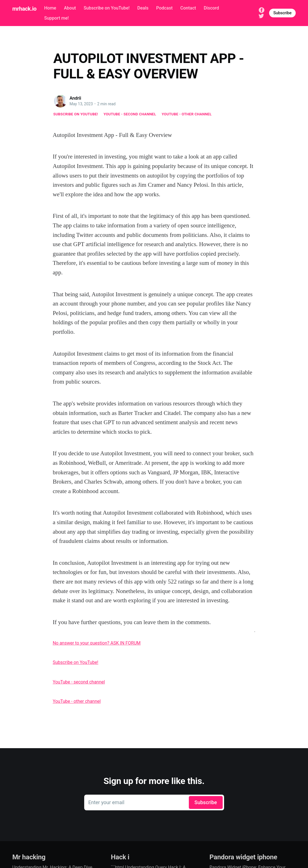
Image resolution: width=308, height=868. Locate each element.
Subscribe (282, 13)
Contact (188, 8)
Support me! (57, 18)
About (70, 8)
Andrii (76, 98)
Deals (143, 8)
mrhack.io (24, 9)
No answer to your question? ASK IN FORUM (97, 643)
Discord (211, 8)
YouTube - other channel (187, 114)
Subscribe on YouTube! (107, 8)
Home (50, 8)
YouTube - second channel (130, 114)
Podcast (164, 8)
